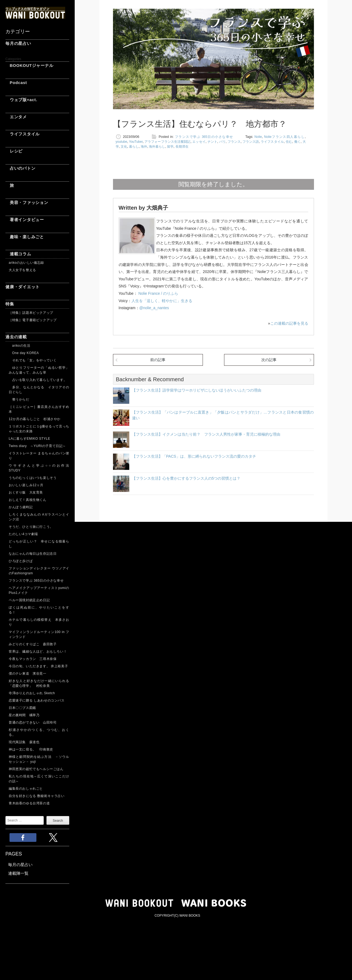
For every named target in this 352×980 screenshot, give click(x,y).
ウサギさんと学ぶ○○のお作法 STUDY (39, 468)
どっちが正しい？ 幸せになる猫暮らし (39, 544)
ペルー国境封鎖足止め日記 (29, 600)
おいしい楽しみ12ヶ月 (26, 485)
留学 (170, 147)
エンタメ (16, 117)
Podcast (16, 83)
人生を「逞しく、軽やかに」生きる (162, 301)
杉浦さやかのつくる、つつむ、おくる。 (39, 732)
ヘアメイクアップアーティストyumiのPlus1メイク (39, 590)
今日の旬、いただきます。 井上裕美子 (39, 666)
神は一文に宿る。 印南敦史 (33, 749)
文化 (124, 147)
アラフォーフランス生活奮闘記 (167, 142)
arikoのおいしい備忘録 (26, 263)
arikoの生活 (19, 346)
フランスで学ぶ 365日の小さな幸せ (36, 581)
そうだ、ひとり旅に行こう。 (31, 527)
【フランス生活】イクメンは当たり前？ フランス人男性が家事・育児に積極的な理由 (206, 434)
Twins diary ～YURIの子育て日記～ (37, 446)
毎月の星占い (18, 43)
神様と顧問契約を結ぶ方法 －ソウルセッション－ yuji (39, 759)
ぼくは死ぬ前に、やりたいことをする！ (39, 610)
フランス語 (251, 142)
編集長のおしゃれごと (26, 789)
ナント (212, 142)
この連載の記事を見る (289, 323)
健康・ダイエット (23, 287)
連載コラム (18, 254)
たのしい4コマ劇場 (23, 534)
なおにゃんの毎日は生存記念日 (33, 554)
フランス (234, 142)
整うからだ (19, 399)
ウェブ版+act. (21, 100)
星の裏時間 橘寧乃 (24, 715)
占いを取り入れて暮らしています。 (38, 380)
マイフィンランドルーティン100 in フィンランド (39, 634)
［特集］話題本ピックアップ (31, 313)
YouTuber (136, 142)
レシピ (14, 151)
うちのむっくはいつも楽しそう (33, 478)
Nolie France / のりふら (158, 293)
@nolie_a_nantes (154, 308)
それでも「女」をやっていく (33, 360)
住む (289, 142)
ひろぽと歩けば (21, 561)
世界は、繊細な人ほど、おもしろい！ (38, 652)
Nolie (258, 137)
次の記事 (269, 360)
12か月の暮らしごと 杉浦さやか (35, 419)
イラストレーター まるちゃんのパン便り (39, 456)
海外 (144, 147)
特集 (10, 304)
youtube (122, 142)
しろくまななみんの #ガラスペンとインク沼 (39, 517)
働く (297, 142)
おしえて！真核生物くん (28, 500)
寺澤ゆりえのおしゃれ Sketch (32, 693)
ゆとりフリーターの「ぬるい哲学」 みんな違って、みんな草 (39, 370)
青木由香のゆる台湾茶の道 (29, 803)
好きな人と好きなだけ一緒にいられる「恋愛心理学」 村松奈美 (39, 683)
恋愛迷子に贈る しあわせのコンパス (37, 700)
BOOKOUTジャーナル (29, 65)
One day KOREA (24, 353)
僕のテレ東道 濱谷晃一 (28, 674)
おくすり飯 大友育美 (26, 492)
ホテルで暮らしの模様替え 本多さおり (39, 622)
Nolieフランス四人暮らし (284, 137)
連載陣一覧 (18, 873)
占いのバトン (20, 168)
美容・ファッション (27, 202)
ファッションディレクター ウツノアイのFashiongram (39, 571)
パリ (222, 142)
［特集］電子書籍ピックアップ (33, 320)
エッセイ (199, 142)
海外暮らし (157, 147)
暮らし (134, 147)
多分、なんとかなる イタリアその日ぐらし (39, 390)
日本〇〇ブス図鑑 (22, 708)
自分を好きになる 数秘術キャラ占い (37, 796)
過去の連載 (16, 337)
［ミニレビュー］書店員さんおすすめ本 (39, 409)
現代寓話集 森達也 (24, 742)
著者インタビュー (25, 220)
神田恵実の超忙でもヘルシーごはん (36, 769)
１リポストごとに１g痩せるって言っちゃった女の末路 (39, 429)
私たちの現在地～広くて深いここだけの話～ (39, 779)
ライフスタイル (23, 134)
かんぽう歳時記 (21, 507)
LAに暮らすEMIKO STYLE (29, 439)
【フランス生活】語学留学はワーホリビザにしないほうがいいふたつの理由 (197, 390)
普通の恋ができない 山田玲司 (33, 722)
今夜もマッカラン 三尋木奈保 (33, 659)
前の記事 (158, 360)
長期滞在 (182, 147)
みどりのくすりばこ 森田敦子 (33, 644)
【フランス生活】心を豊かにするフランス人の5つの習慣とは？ (186, 478)
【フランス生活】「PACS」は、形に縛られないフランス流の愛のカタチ (194, 456)
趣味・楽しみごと (25, 237)
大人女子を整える (22, 270)
